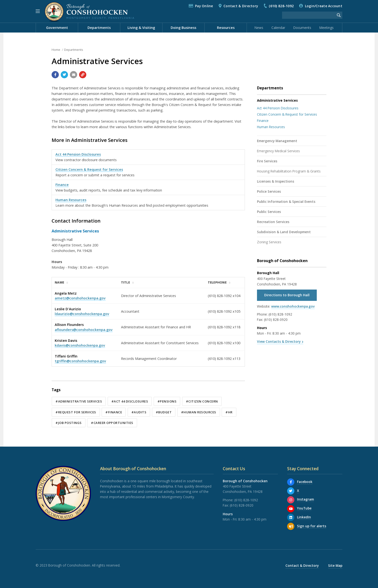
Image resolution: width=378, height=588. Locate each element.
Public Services (269, 212)
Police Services (269, 191)
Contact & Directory (241, 6)
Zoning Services (269, 242)
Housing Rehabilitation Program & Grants (289, 171)
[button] (38, 11)
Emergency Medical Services (278, 151)
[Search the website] (309, 15)
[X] (291, 491)
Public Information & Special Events (286, 202)
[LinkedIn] (291, 517)
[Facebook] (291, 482)
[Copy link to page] (83, 75)
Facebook (305, 482)
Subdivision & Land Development (284, 232)
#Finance (114, 412)
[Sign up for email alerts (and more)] (291, 526)
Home (56, 50)
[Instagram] (291, 500)
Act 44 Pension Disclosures (78, 154)
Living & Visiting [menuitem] (141, 28)
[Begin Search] (339, 15)
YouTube (304, 508)
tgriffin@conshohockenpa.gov (80, 361)
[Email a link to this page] (74, 75)
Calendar (278, 28)
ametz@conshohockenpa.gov (80, 298)
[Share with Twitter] (64, 75)
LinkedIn (304, 517)
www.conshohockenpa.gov (293, 306)
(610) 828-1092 (281, 6)
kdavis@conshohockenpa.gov (80, 345)
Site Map (335, 565)
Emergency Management (277, 141)
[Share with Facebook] (55, 75)
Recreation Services (273, 222)
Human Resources (71, 200)
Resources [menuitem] (226, 28)
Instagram (305, 499)
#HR (229, 412)
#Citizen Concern (202, 401)
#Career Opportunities (112, 423)
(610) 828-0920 (276, 320)
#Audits (139, 412)
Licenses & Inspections (276, 181)
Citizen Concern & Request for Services (89, 169)
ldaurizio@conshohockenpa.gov (82, 314)
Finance (62, 185)
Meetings (327, 28)
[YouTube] (291, 509)
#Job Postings (69, 423)
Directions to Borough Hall (287, 295)
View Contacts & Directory (279, 341)
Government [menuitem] (57, 28)
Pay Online (204, 6)
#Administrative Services (79, 401)
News (259, 28)
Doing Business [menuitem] (183, 28)
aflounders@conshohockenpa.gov (84, 330)
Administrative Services (277, 100)
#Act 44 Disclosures (130, 401)
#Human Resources (199, 412)
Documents (302, 28)
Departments (74, 50)
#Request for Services (76, 412)
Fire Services (267, 161)
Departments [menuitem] (99, 28)
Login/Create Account (324, 6)
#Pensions (167, 401)
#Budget (164, 412)
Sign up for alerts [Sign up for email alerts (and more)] (312, 526)
